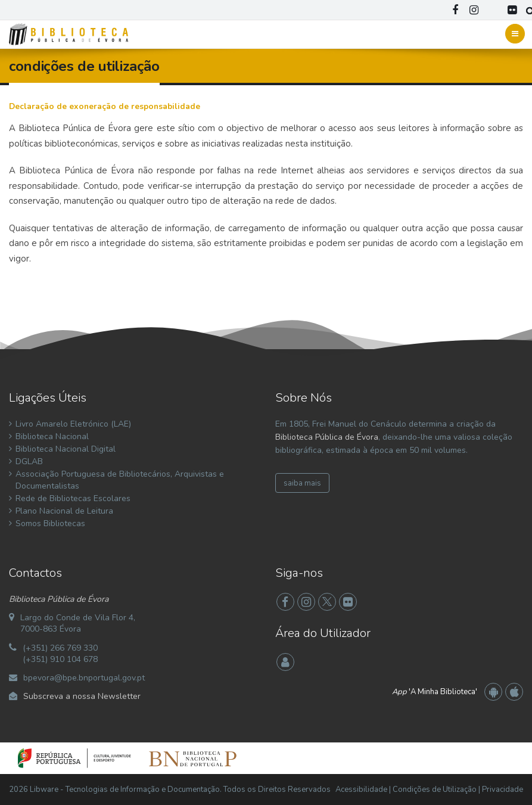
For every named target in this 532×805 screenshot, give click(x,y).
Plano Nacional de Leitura (64, 511)
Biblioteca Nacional (52, 436)
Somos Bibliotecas (50, 523)
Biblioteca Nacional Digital (66, 449)
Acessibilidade (361, 790)
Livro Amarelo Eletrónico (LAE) (73, 424)
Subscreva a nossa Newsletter (82, 696)
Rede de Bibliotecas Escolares (73, 498)
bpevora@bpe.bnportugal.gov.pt (84, 678)
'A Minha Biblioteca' (435, 692)
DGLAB (29, 461)
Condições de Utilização (435, 790)
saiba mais (302, 483)
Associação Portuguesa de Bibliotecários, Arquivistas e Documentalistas (120, 480)
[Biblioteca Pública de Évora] (69, 33)
